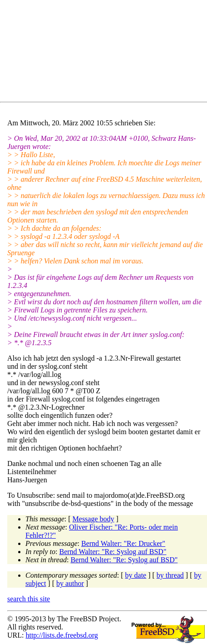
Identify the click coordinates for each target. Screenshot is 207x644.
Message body (94, 519)
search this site (29, 599)
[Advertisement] (107, 53)
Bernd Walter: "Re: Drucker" (123, 543)
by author (70, 583)
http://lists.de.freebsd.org (62, 635)
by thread (170, 575)
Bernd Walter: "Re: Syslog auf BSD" (113, 552)
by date (136, 575)
